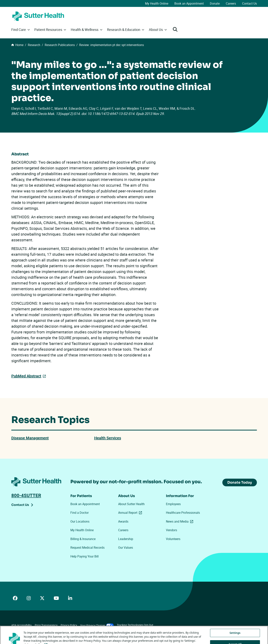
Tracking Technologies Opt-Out (135, 625)
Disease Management (30, 438)
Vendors (172, 530)
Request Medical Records (87, 548)
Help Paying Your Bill (85, 556)
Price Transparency (46, 625)
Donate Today (240, 482)
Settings (235, 639)
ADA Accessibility (21, 625)
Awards (123, 521)
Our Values (126, 548)
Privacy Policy (69, 625)
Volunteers (173, 539)
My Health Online (157, 3)
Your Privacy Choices (97, 625)
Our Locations (80, 521)
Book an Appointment (189, 3)
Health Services (108, 438)
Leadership (126, 539)
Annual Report (131, 513)
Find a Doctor (80, 513)
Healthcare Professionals (183, 513)
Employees (173, 504)
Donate (215, 3)
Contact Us (249, 3)
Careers (231, 3)
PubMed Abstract (26, 376)
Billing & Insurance (83, 539)
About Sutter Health (131, 504)
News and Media (180, 521)
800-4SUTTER (26, 495)
